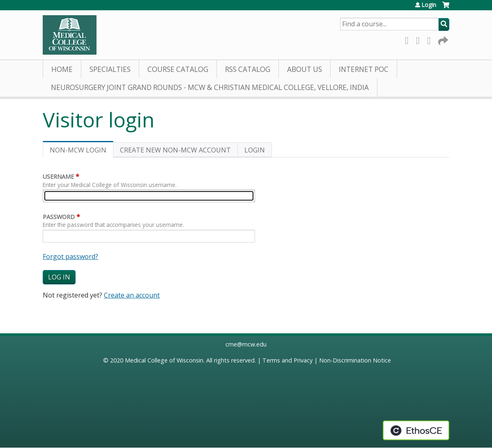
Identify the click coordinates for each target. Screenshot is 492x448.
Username (58, 177)
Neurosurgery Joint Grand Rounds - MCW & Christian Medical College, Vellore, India (210, 87)
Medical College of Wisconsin (164, 360)
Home (62, 69)
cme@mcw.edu (246, 344)
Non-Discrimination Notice (355, 360)
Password (59, 217)
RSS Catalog (248, 69)
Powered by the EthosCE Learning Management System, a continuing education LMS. (416, 430)
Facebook (409, 39)
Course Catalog (178, 69)
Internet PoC (364, 69)
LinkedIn (431, 39)
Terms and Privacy (287, 360)
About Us (305, 69)
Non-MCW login (82, 151)
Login (429, 5)
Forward (442, 39)
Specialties (110, 69)
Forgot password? (70, 256)
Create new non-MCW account (175, 150)
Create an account (132, 295)
